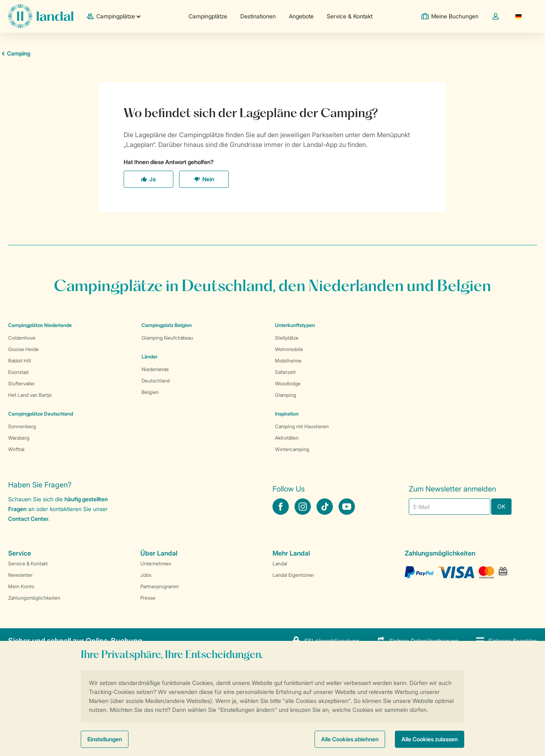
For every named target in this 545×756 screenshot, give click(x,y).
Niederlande (155, 369)
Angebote (301, 16)
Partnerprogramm (160, 586)
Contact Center (28, 519)
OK (501, 506)
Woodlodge (288, 384)
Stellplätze (287, 338)
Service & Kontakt (350, 16)
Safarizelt (285, 372)
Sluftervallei (21, 384)
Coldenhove (22, 338)
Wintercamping (292, 449)
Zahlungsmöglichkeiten (34, 598)
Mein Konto (21, 586)
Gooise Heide (23, 349)
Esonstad (18, 372)
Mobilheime (288, 361)
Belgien (150, 392)
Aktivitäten (287, 438)
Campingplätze (208, 16)
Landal (280, 564)
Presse (148, 598)
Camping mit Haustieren (302, 426)
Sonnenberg (22, 426)
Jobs (146, 575)
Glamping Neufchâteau (167, 338)
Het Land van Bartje (30, 395)
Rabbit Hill (20, 361)
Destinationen (258, 16)
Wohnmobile (289, 349)
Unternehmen (156, 564)
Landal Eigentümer (293, 575)
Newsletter (20, 575)
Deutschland (156, 381)
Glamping (286, 395)
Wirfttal (16, 449)
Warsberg (19, 438)
